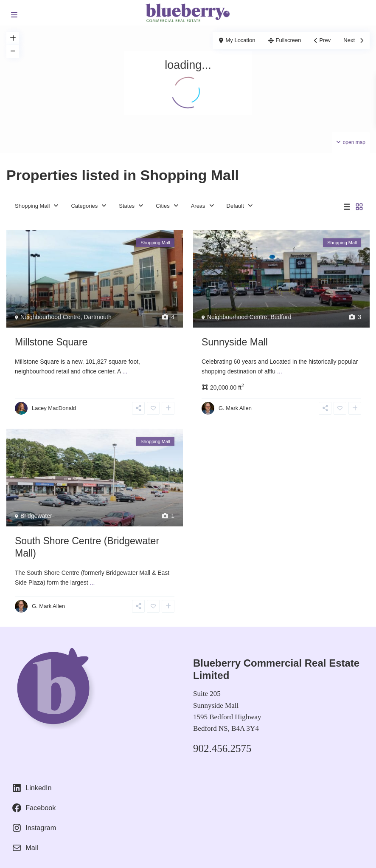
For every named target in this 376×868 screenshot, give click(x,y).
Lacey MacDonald (54, 408)
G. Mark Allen (235, 408)
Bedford (281, 317)
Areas (198, 206)
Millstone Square (51, 342)
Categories (84, 206)
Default (235, 206)
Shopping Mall (32, 206)
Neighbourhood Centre (51, 317)
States (127, 206)
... (125, 371)
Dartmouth (97, 317)
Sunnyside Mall (235, 342)
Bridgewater (36, 516)
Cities (163, 206)
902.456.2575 (222, 748)
